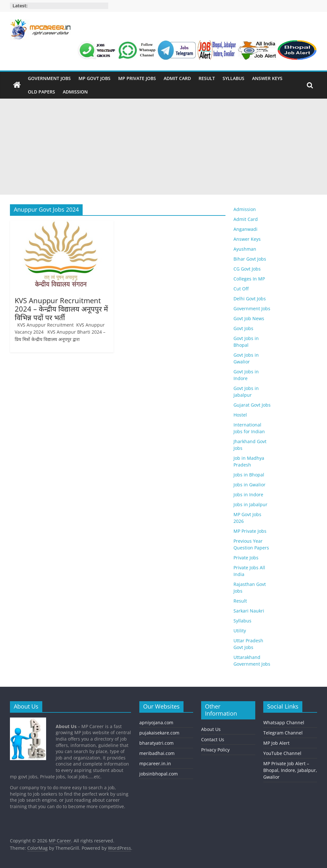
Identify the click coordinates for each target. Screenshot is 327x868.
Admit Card (177, 78)
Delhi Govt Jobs (250, 299)
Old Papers (41, 92)
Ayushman (245, 249)
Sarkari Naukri (249, 611)
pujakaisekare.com (159, 733)
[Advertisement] (163, 147)
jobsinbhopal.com (159, 774)
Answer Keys (267, 78)
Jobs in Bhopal (249, 475)
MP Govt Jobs (94, 78)
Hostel (240, 415)
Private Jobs (246, 558)
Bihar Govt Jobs (250, 259)
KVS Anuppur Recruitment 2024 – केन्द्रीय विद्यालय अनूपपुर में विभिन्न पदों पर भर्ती (61, 309)
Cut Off (241, 289)
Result (207, 78)
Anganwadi (245, 229)
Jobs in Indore (248, 495)
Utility (240, 631)
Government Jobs (49, 78)
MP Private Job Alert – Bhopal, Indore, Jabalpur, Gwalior (290, 770)
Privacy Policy (215, 750)
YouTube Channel (282, 753)
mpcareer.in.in (155, 763)
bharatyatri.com (156, 743)
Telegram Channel (283, 733)
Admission (75, 92)
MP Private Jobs (137, 78)
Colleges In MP (249, 279)
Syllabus (233, 78)
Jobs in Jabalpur (250, 504)
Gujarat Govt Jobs (252, 405)
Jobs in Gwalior (249, 485)
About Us (211, 729)
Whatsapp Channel (284, 722)
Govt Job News (249, 318)
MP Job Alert (276, 743)
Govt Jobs (243, 328)
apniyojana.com (156, 722)
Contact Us (213, 739)
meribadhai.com (157, 753)
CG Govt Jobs (247, 269)
